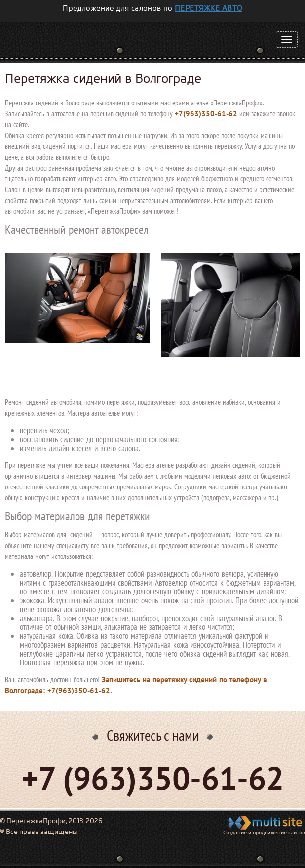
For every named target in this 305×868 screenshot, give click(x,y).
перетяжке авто (209, 8)
